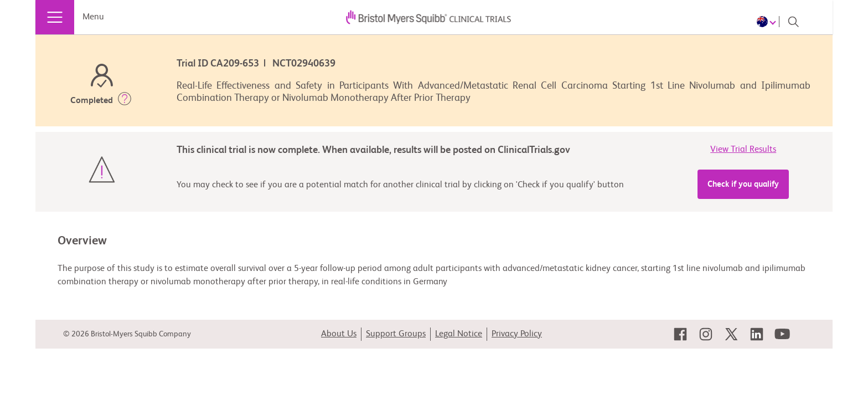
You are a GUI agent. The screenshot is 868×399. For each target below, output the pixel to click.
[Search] (793, 22)
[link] (680, 334)
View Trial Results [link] (743, 150)
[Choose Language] (768, 22)
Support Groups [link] (396, 334)
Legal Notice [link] (459, 334)
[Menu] (55, 17)
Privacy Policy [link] (517, 334)
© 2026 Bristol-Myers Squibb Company (127, 334)
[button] (125, 101)
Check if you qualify (743, 184)
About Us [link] (339, 334)
